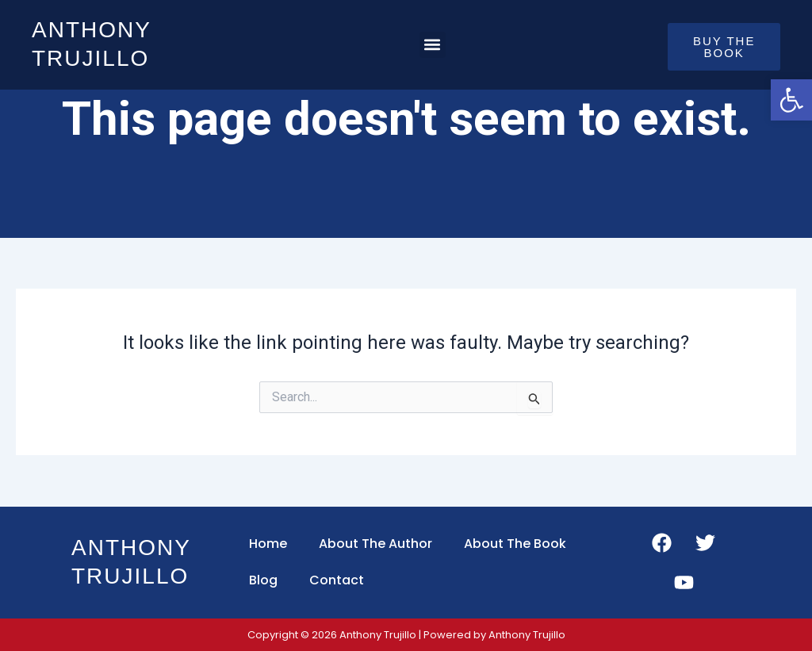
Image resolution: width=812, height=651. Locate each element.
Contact (337, 580)
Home (268, 544)
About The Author (375, 544)
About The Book (515, 544)
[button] (433, 45)
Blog (263, 580)
